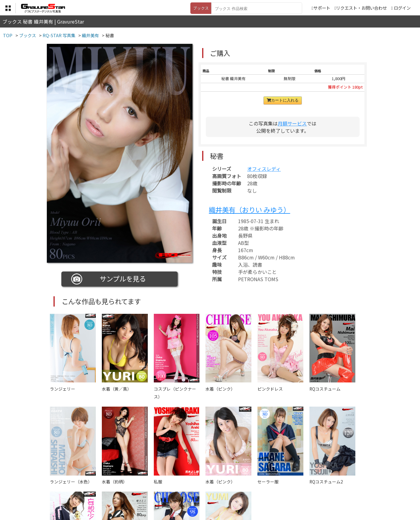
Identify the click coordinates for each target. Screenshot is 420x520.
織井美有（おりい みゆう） (249, 210)
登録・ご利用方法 (205, 490)
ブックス (201, 8)
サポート (321, 8)
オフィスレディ (264, 169)
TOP (121, 490)
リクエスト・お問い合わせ (361, 8)
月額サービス (292, 123)
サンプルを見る (109, 279)
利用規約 (141, 490)
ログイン (402, 8)
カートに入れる (283, 100)
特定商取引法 (169, 490)
